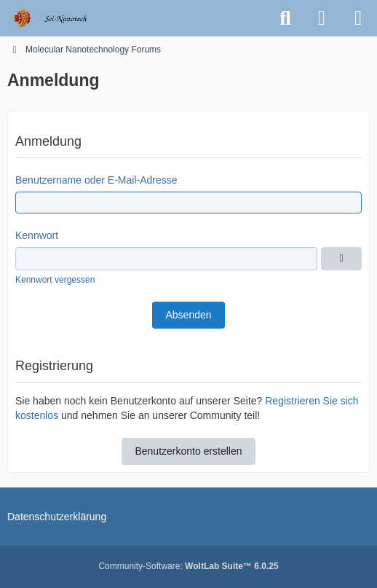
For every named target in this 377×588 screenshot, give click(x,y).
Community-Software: (188, 566)
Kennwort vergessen (55, 280)
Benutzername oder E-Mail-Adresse (96, 180)
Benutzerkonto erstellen (188, 451)
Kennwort (37, 235)
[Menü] (358, 18)
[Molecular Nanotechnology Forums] (59, 18)
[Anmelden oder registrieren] (322, 18)
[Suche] (285, 18)
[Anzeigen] (341, 259)
